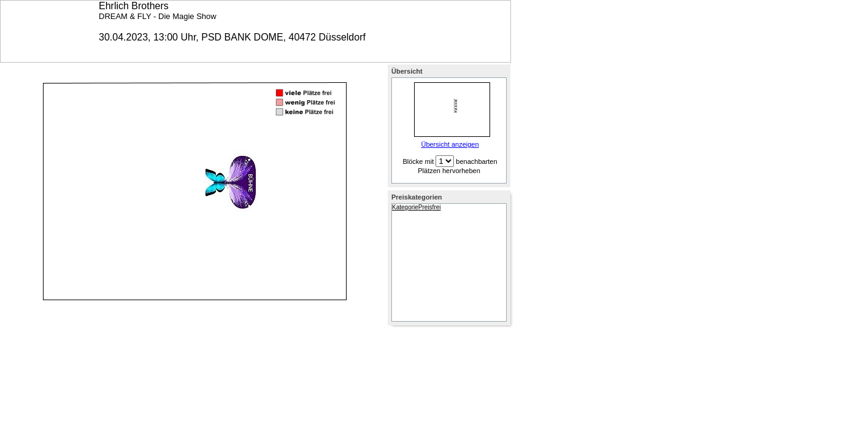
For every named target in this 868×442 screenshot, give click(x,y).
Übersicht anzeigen (450, 144)
